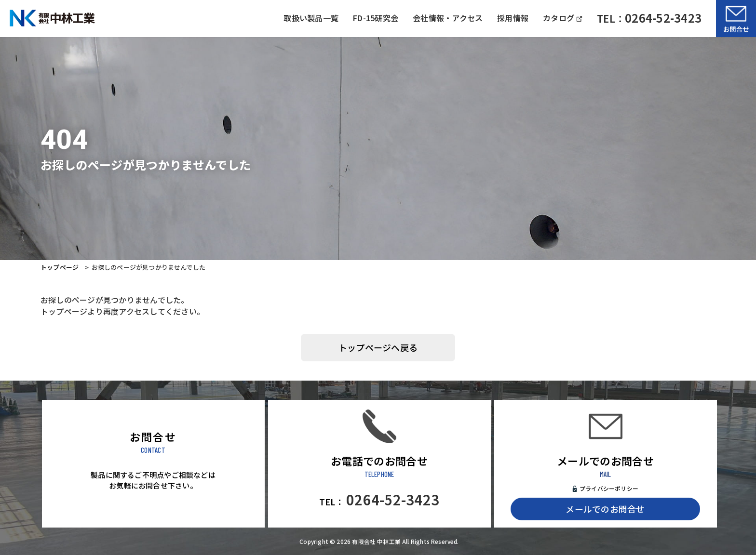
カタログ (563, 18)
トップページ (60, 267)
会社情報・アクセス (448, 18)
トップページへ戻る (378, 347)
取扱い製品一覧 (311, 18)
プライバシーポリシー (609, 488)
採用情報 (513, 18)
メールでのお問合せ (605, 509)
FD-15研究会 (376, 18)
